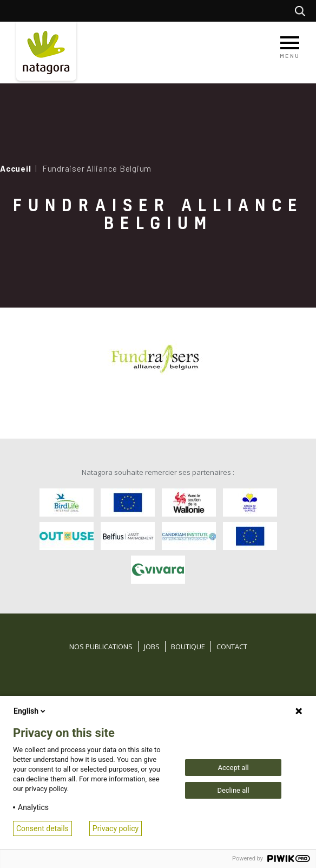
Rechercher (303, 11)
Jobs (152, 647)
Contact (232, 647)
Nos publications (101, 647)
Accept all (233, 768)
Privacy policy (116, 828)
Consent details (42, 828)
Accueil (15, 168)
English (30, 711)
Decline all (233, 790)
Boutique (188, 647)
